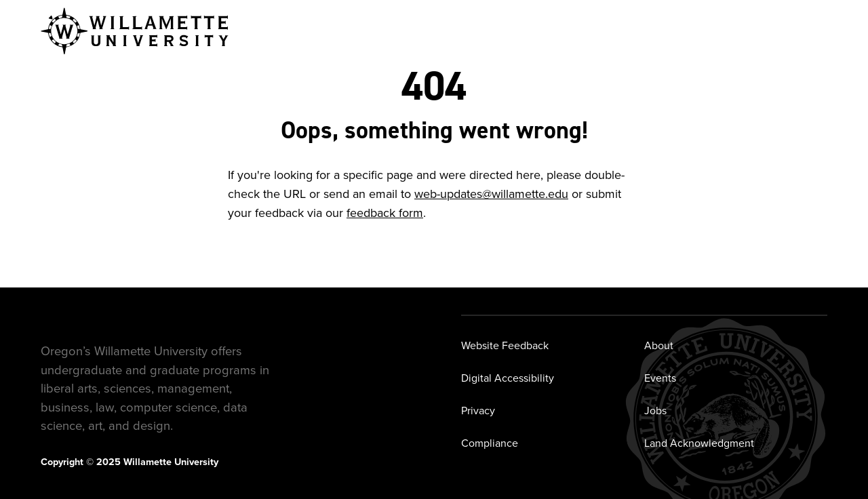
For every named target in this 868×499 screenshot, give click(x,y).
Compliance (490, 443)
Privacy (478, 411)
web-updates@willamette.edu (491, 194)
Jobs (655, 411)
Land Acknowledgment (699, 443)
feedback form (385, 213)
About (659, 345)
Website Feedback (505, 345)
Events (660, 378)
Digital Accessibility (508, 378)
